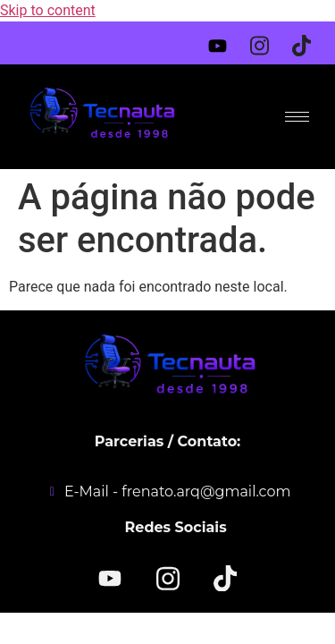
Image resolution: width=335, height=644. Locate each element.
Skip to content (48, 10)
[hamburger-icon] (297, 117)
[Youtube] (223, 42)
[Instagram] (265, 39)
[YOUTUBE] (109, 579)
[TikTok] (226, 577)
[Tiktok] (307, 39)
